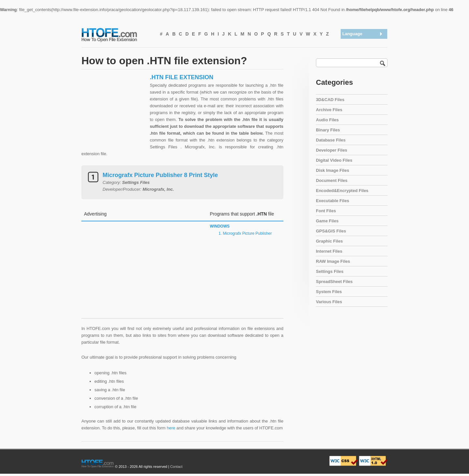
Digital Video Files (334, 160)
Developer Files (332, 150)
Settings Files (330, 271)
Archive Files (329, 110)
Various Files (329, 302)
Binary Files (328, 130)
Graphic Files (329, 241)
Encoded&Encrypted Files (342, 191)
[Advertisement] (114, 114)
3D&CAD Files (330, 100)
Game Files (327, 221)
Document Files (332, 180)
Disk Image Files (333, 170)
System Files (329, 292)
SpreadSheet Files (334, 282)
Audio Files (327, 120)
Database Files (331, 140)
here (171, 428)
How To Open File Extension (117, 35)
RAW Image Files (333, 261)
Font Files (326, 211)
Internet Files (329, 251)
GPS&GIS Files (331, 231)
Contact (176, 467)
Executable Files (333, 201)
